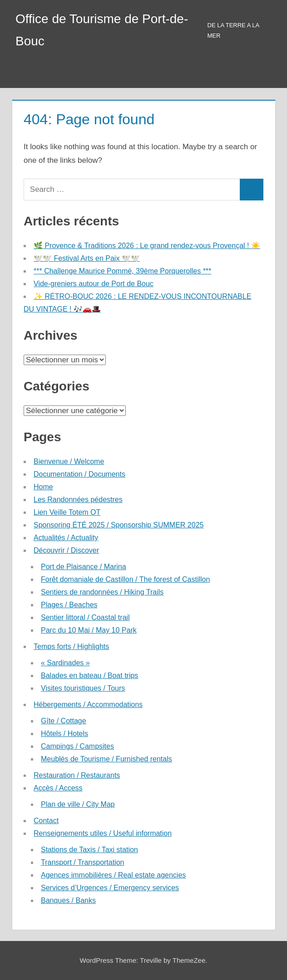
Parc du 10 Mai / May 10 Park (89, 630)
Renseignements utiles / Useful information (103, 833)
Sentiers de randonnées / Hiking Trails (102, 592)
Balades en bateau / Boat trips (89, 675)
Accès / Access (58, 788)
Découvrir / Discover (66, 550)
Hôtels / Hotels (64, 734)
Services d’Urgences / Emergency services (110, 888)
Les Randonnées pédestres (78, 500)
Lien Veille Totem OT (67, 512)
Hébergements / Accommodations (88, 705)
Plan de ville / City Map (78, 804)
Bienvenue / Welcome (69, 461)
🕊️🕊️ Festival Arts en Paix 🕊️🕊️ (87, 258)
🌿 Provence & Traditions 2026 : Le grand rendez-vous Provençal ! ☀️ (147, 246)
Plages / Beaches (69, 605)
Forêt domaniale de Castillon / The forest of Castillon (125, 579)
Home (43, 487)
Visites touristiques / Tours (83, 688)
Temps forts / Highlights (71, 646)
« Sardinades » (65, 663)
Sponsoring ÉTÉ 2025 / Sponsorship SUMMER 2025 (119, 525)
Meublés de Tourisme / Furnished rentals (106, 759)
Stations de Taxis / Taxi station (89, 850)
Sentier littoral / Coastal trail (85, 617)
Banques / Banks (68, 900)
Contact (46, 821)
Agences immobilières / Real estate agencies (113, 875)
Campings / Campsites (77, 746)
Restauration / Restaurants (77, 775)
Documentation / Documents (79, 474)
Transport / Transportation (83, 862)
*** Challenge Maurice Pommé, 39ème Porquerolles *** (122, 271)
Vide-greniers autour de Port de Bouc (94, 284)
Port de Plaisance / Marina (84, 567)
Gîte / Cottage (64, 721)
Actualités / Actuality (66, 538)
